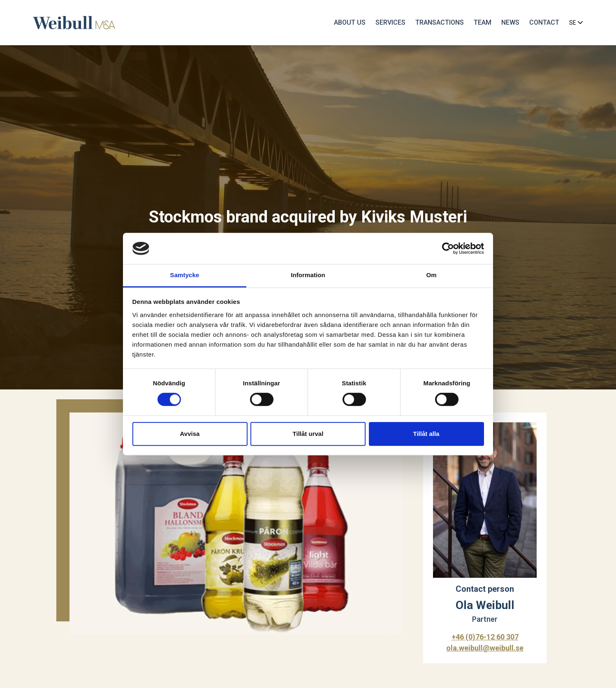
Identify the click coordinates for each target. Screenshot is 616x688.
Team (483, 22)
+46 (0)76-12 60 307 (485, 637)
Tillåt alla (426, 434)
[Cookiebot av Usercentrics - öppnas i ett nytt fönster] (448, 248)
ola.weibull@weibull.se (485, 648)
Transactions (440, 22)
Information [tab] (308, 275)
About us (350, 22)
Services (390, 22)
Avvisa (190, 434)
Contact (544, 22)
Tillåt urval (308, 434)
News (510, 22)
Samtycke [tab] (185, 275)
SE (576, 23)
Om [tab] (431, 275)
